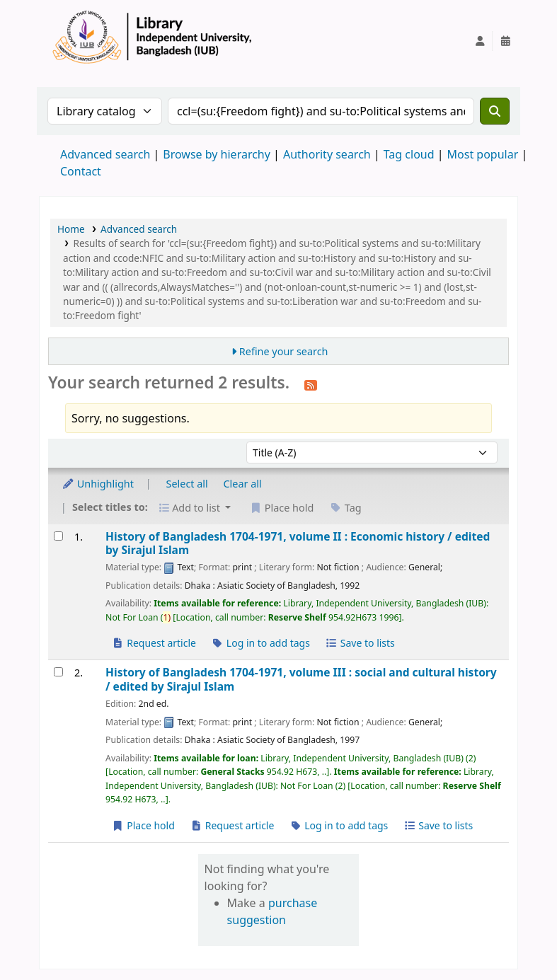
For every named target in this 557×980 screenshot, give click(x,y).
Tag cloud (409, 154)
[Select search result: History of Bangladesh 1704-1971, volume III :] (58, 672)
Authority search (327, 154)
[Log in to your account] (480, 41)
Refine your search (284, 351)
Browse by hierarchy (217, 154)
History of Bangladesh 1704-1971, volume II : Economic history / (298, 544)
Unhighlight (98, 484)
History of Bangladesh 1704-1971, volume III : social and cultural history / (301, 680)
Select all (187, 484)
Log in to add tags (261, 643)
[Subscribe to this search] (311, 384)
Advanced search (105, 154)
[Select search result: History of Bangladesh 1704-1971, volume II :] (58, 536)
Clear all (243, 484)
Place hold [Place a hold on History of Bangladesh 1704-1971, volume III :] (143, 825)
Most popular (483, 154)
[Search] (495, 111)
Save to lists (360, 643)
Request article (154, 643)
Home (71, 229)
